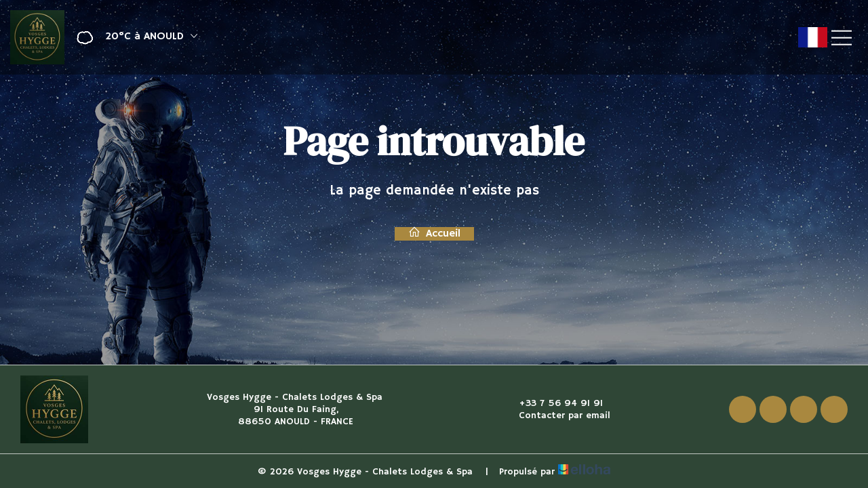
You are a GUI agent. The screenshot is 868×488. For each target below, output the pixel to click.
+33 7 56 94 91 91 (553, 403)
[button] (133, 38)
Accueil (434, 234)
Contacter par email (557, 415)
